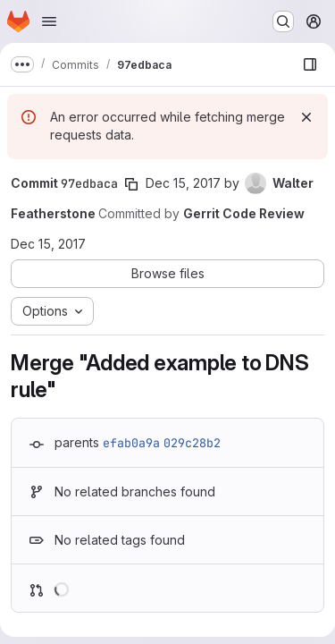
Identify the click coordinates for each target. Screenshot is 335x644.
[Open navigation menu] (49, 21)
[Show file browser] (310, 64)
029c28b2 (192, 443)
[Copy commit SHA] (131, 184)
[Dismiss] (306, 117)
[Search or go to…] (283, 21)
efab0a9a (131, 443)
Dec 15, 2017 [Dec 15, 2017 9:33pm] (183, 183)
